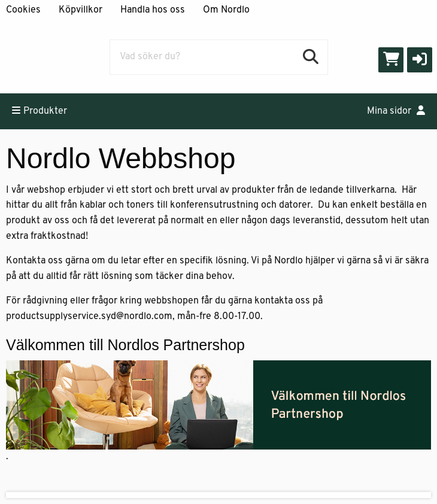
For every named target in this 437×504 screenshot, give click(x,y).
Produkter (40, 111)
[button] (420, 60)
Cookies (23, 10)
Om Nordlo (226, 10)
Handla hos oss (153, 10)
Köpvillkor (81, 10)
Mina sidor (396, 111)
